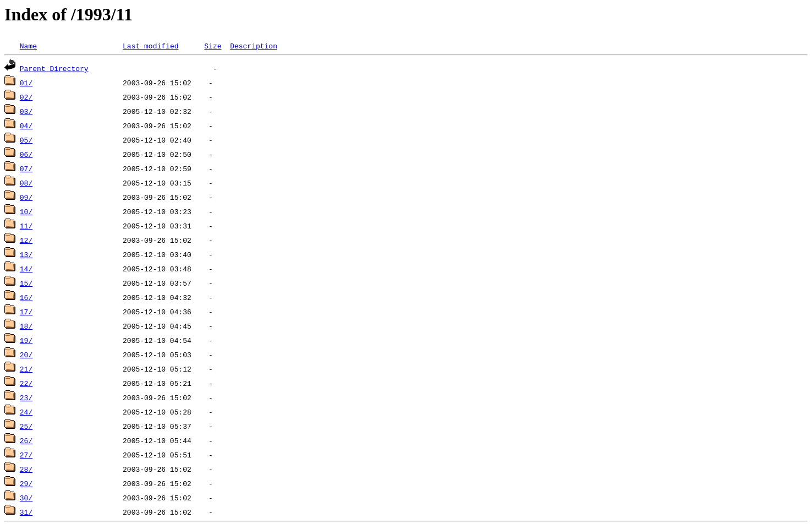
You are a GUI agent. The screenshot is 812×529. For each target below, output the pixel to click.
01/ (26, 83)
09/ (26, 197)
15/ (26, 283)
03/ (26, 111)
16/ (26, 297)
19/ (26, 340)
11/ (26, 226)
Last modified (150, 46)
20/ (26, 355)
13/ (26, 254)
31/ (26, 512)
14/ (26, 269)
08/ (26, 183)
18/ (26, 326)
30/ (26, 498)
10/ (26, 211)
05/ (26, 140)
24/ (26, 412)
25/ (26, 426)
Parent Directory (54, 68)
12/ (26, 240)
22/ (26, 383)
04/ (26, 126)
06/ (26, 154)
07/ (26, 168)
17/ (26, 312)
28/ (26, 469)
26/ (26, 440)
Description (254, 46)
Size (213, 46)
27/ (26, 455)
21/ (26, 369)
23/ (26, 397)
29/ (26, 483)
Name (28, 46)
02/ (26, 97)
